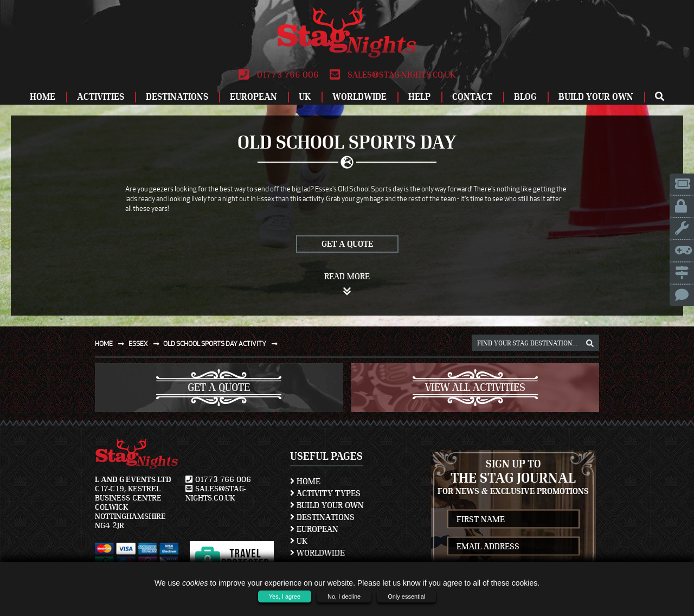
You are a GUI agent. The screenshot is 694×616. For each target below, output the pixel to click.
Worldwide (359, 97)
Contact (472, 97)
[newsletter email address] (514, 546)
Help (419, 97)
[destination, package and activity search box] (535, 343)
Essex (146, 344)
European (253, 97)
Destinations (177, 97)
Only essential (406, 596)
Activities (101, 97)
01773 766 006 (278, 75)
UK (305, 97)
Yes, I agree (285, 596)
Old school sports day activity (223, 344)
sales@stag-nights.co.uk (393, 75)
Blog (525, 97)
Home (43, 97)
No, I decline (344, 596)
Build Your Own (596, 97)
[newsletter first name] (514, 519)
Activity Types (325, 493)
